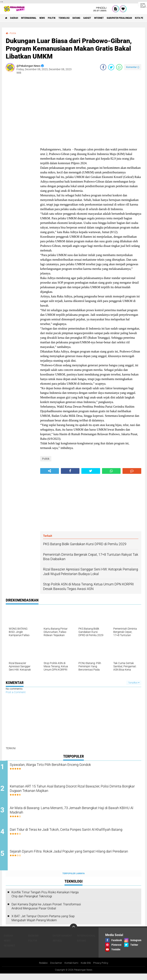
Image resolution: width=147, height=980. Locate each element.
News (53, 18)
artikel (57, 947)
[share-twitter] (111, 67)
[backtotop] (73, 933)
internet (123, 18)
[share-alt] (50, 471)
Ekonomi (33, 942)
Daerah (17, 18)
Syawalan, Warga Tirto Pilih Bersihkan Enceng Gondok (68, 765)
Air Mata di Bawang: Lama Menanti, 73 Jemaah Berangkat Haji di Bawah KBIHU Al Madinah (76, 814)
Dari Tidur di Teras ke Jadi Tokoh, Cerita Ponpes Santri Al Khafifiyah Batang (70, 837)
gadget (109, 18)
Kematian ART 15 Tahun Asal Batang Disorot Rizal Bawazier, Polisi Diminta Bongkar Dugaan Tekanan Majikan (74, 791)
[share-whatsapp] (119, 67)
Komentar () (133, 67)
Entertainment (62, 942)
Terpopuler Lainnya (73, 880)
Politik (65, 18)
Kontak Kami (71, 969)
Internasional (36, 18)
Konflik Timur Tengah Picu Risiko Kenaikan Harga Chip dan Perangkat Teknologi (45, 900)
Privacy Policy (103, 969)
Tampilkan (134, 683)
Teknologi (80, 18)
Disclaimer (54, 969)
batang (95, 18)
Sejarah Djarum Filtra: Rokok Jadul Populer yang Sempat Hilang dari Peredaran (77, 861)
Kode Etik (86, 969)
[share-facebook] (103, 67)
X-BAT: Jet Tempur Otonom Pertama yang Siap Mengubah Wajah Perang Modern (43, 924)
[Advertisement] (21, 135)
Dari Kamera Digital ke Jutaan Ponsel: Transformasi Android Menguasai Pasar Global (46, 912)
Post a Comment (16, 692)
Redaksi (41, 969)
